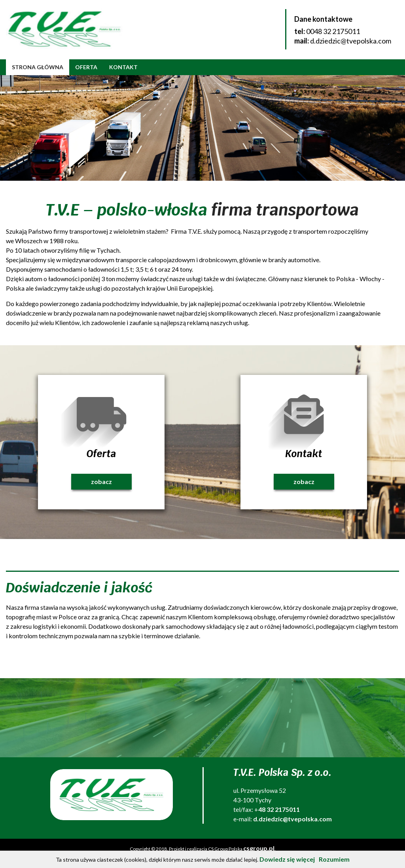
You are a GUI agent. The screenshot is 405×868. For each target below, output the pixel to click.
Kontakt (123, 67)
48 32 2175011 (279, 809)
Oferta (86, 67)
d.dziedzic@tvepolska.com (351, 41)
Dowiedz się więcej (287, 859)
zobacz (101, 481)
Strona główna (38, 67)
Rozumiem (334, 859)
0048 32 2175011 (333, 31)
